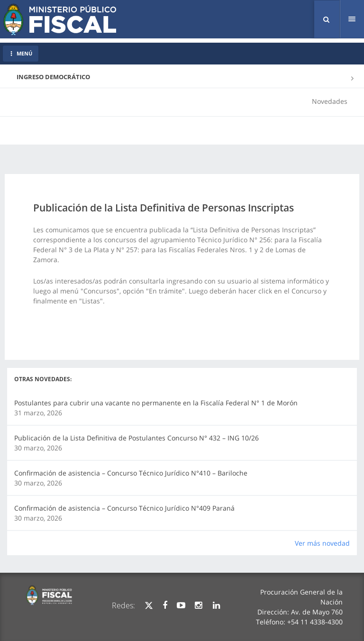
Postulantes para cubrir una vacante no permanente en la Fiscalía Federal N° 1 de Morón (156, 403)
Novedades (330, 101)
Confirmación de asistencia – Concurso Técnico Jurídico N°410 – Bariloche (131, 473)
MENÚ (21, 53)
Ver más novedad (322, 543)
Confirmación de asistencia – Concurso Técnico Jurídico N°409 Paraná (124, 508)
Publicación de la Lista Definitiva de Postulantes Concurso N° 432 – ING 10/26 (136, 438)
